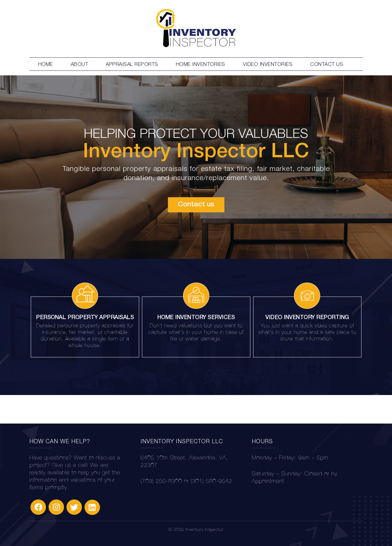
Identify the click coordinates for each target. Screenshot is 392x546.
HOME (46, 64)
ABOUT (80, 64)
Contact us (196, 205)
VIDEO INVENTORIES (268, 64)
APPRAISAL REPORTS (132, 64)
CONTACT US (327, 64)
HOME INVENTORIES (201, 64)
